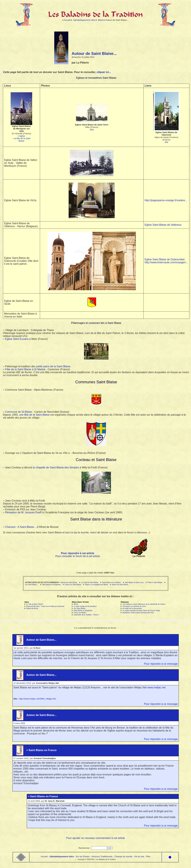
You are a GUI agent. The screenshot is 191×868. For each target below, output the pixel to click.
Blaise (101, 20)
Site (91, 130)
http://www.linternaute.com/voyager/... (166, 262)
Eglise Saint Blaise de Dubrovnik (163, 259)
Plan (148, 856)
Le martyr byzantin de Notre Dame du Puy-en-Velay (141, 611)
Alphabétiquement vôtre (84, 20)
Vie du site (139, 856)
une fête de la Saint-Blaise (34, 415)
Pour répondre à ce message (161, 664)
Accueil (67, 20)
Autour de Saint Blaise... (120, 585)
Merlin (76, 604)
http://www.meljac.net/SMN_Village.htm (38, 699)
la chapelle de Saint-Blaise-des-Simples (56, 467)
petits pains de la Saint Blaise (53, 366)
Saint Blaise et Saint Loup (134, 582)
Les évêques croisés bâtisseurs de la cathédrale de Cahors (144, 604)
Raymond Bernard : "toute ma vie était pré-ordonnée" (45, 606)
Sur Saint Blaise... (32, 585)
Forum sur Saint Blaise (73, 585)
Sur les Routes (83, 856)
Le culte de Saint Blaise (90, 582)
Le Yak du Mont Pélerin (35, 604)
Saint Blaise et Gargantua (51, 585)
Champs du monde (123, 856)
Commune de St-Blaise (19, 412)
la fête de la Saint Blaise (22, 140)
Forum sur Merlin (80, 613)
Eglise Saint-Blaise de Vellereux (163, 225)
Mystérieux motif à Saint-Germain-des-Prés (138, 613)
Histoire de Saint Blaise (69, 582)
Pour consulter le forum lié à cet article (78, 556)
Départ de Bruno (32, 608)
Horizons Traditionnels (102, 856)
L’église (21, 136)
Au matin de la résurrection (132, 608)
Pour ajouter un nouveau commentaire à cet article (95, 838)
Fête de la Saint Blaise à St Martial (25, 369)
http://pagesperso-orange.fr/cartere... (166, 200)
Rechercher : (85, 848)
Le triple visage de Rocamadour (85, 606)
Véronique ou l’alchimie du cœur (134, 606)
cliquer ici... (104, 72)
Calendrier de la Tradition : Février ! (87, 615)
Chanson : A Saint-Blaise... (21, 527)
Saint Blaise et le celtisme (112, 582)
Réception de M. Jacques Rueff (23, 512)
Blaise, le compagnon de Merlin (97, 585)
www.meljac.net (156, 687)
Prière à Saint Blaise (155, 582)
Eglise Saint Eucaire (17, 339)
